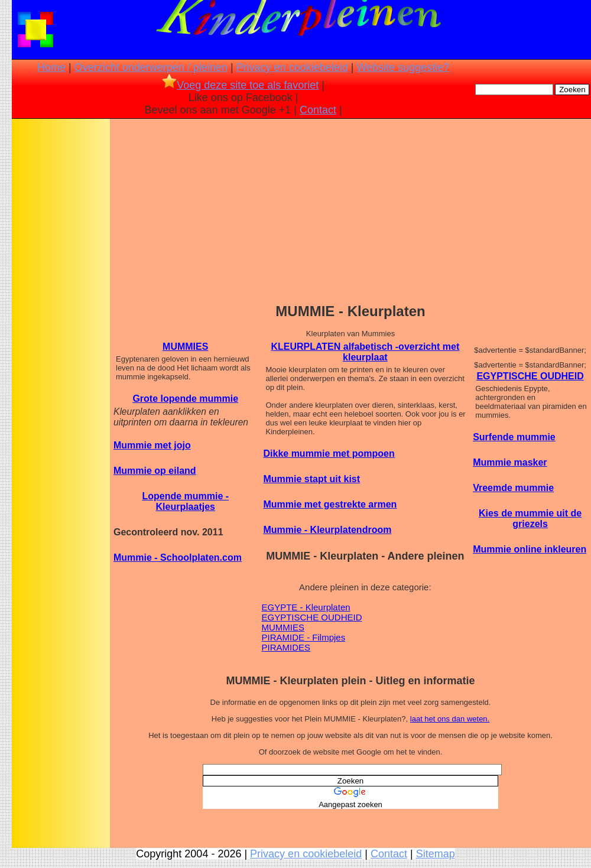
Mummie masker (510, 462)
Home (51, 67)
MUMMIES (185, 347)
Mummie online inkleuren (530, 549)
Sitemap (436, 854)
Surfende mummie (514, 437)
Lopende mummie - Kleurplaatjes (185, 501)
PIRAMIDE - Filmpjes (304, 637)
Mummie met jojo (152, 445)
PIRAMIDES (286, 647)
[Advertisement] (61, 307)
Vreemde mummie (513, 488)
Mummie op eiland (155, 471)
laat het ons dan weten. (450, 719)
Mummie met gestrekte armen (330, 504)
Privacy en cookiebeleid (292, 67)
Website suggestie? (403, 67)
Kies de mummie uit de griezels (530, 518)
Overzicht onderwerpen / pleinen (151, 67)
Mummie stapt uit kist (312, 479)
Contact (318, 110)
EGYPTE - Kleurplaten (306, 607)
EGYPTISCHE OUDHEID (312, 617)
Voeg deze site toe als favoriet (240, 85)
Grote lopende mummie (185, 399)
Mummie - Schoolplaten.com (178, 557)
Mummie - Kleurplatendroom (328, 530)
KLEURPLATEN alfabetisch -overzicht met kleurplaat (365, 352)
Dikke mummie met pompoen (329, 453)
